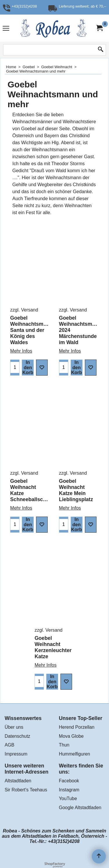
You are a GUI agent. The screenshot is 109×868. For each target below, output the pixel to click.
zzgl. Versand (24, 310)
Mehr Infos (21, 351)
